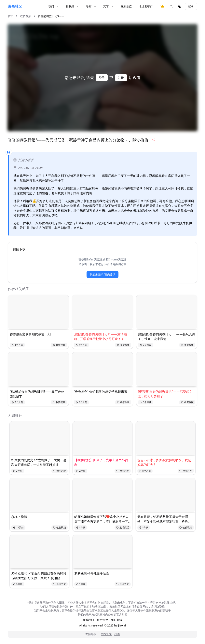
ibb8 (117, 634)
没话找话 (123, 527)
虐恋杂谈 (123, 402)
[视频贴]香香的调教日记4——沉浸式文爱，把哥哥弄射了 (165, 394)
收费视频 (26, 16)
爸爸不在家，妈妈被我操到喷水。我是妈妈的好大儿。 (164, 462)
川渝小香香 (24, 160)
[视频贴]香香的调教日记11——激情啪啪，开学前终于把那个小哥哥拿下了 (100, 336)
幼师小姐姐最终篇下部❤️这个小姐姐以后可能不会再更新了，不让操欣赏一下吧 (102, 519)
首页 (11, 16)
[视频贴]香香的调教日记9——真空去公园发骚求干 (37, 394)
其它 (108, 6)
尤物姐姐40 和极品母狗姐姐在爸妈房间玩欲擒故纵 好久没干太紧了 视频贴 (39, 576)
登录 (191, 6)
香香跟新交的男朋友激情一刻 (30, 334)
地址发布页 (146, 6)
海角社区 (15, 6)
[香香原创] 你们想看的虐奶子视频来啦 (100, 391)
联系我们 (88, 620)
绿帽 (91, 6)
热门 (54, 6)
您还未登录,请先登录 (102, 274)
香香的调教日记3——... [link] (52, 16)
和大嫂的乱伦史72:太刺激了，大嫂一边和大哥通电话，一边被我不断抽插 (39, 462)
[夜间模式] (180, 6)
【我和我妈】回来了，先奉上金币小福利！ (101, 462)
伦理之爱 (60, 471)
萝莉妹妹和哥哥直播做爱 (92, 573)
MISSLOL (107, 634)
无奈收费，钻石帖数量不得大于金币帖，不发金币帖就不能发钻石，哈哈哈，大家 (163, 519)
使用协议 (102, 620)
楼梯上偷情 (19, 517)
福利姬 (72, 6)
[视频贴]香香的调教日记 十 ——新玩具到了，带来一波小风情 (167, 336)
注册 (121, 78)
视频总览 (126, 6)
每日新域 (117, 620)
